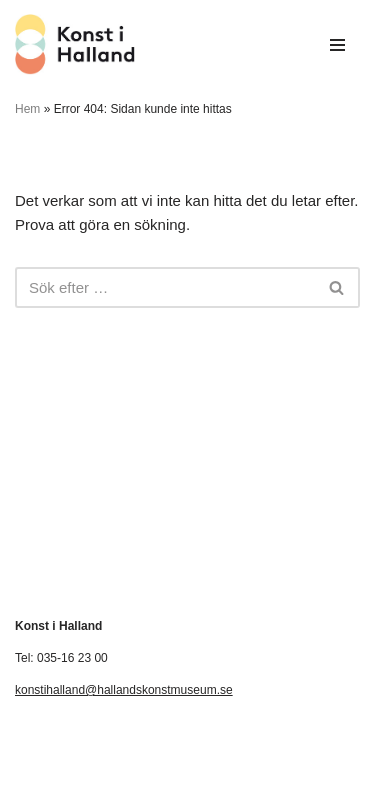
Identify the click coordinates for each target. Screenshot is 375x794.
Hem (27, 109)
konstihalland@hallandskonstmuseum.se (124, 690)
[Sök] (165, 287)
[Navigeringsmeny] (337, 45)
